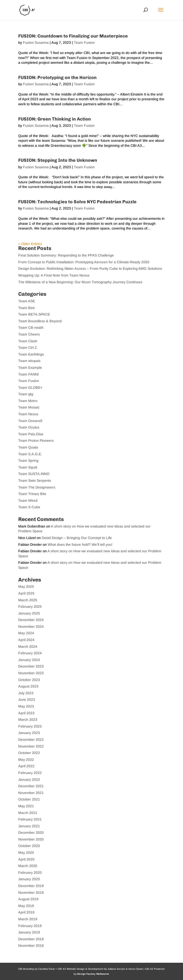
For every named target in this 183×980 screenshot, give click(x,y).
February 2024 (30, 653)
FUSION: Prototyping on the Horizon (57, 77)
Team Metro (28, 401)
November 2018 (31, 945)
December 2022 (31, 739)
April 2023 (26, 713)
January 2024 (29, 660)
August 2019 (28, 899)
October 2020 (29, 846)
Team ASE (27, 301)
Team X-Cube (29, 507)
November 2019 (31, 892)
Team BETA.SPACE (34, 314)
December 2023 (31, 666)
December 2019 (31, 886)
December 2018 (31, 939)
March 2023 (28, 719)
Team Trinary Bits (32, 494)
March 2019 (28, 919)
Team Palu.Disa (31, 434)
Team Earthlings (31, 354)
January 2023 (29, 733)
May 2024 (26, 633)
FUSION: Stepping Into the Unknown (58, 160)
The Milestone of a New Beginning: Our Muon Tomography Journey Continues (80, 282)
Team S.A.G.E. (30, 454)
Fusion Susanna (36, 42)
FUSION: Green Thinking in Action (55, 119)
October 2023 (29, 680)
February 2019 (30, 926)
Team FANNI (28, 374)
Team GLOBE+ (30, 387)
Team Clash (28, 341)
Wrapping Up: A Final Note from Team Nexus (54, 275)
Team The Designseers (37, 487)
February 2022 (30, 773)
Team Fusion (84, 42)
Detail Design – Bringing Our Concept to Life (77, 538)
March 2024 (28, 646)
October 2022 (29, 753)
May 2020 (26, 852)
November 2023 (31, 673)
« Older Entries (30, 244)
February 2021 (30, 819)
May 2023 (26, 706)
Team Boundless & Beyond (40, 321)
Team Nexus (28, 414)
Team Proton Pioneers (36, 440)
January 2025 (29, 613)
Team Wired (28, 500)
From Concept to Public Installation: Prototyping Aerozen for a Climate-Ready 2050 (84, 262)
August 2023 (28, 686)
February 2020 (30, 872)
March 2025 (28, 600)
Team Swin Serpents (35, 480)
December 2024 (31, 620)
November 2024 (31, 626)
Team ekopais (29, 361)
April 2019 (26, 912)
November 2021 (31, 793)
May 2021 (26, 806)
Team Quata (28, 447)
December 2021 (31, 786)
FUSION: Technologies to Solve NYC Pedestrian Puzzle (77, 202)
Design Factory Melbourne (93, 974)
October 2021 (29, 799)
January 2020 (29, 879)
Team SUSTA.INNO (34, 474)
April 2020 (26, 859)
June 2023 (27, 699)
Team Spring (28, 460)
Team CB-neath (31, 327)
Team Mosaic (29, 407)
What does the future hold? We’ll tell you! (80, 544)
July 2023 (26, 693)
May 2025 (26, 586)
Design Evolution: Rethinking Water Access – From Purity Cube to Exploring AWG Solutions (90, 268)
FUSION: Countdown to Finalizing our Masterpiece (73, 36)
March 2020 (28, 866)
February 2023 (30, 726)
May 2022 (26, 759)
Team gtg (26, 394)
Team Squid (28, 467)
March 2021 (28, 813)
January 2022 (29, 779)
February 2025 (30, 606)
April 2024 (26, 640)
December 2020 (31, 832)
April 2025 (26, 593)
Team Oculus (29, 427)
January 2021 (29, 826)
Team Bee (26, 308)
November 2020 (31, 839)
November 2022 (31, 746)
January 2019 (29, 932)
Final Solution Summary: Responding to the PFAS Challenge (66, 255)
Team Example (30, 367)
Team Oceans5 (30, 421)
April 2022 (26, 766)
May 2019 (26, 906)
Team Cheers (29, 334)
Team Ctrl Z (28, 347)
